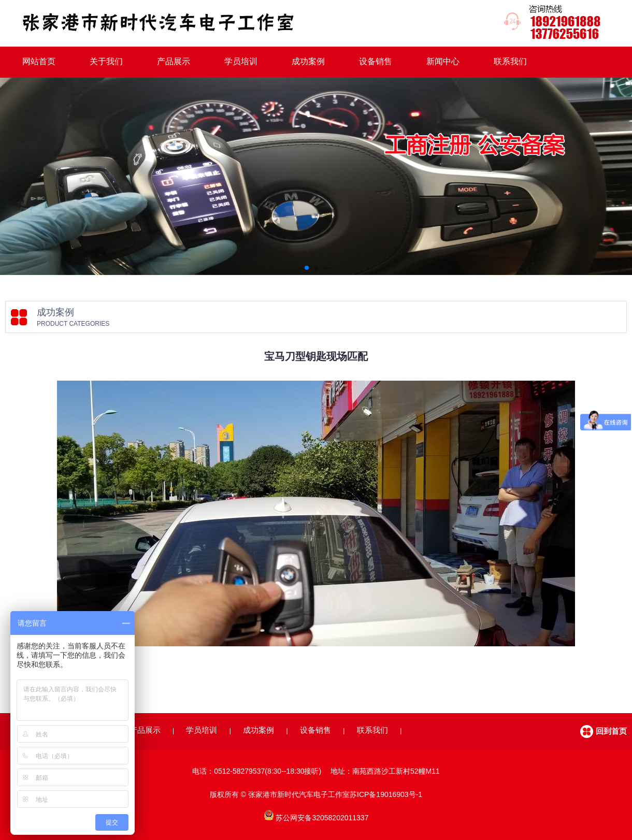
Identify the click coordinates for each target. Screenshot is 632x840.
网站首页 (39, 61)
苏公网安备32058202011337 (322, 818)
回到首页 (611, 731)
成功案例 (308, 61)
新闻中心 (443, 61)
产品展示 (174, 61)
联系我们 (510, 61)
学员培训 (241, 61)
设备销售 (376, 61)
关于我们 (106, 61)
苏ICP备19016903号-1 (386, 794)
